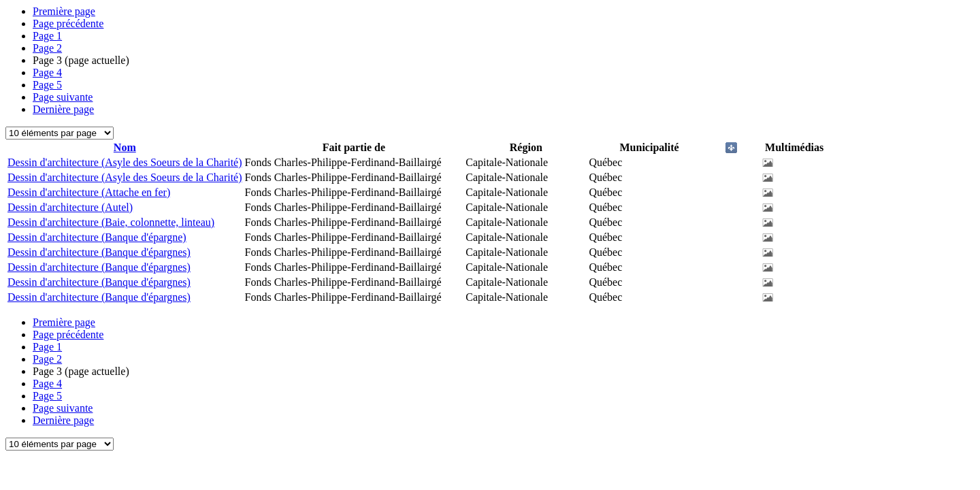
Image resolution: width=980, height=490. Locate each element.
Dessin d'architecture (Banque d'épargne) (97, 237)
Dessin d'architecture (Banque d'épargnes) (99, 252)
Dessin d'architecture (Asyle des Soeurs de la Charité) (125, 162)
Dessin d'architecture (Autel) (70, 207)
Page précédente (68, 23)
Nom (125, 147)
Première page (64, 11)
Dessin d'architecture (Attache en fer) (89, 192)
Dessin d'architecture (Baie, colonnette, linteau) (111, 222)
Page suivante (63, 97)
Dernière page (63, 109)
